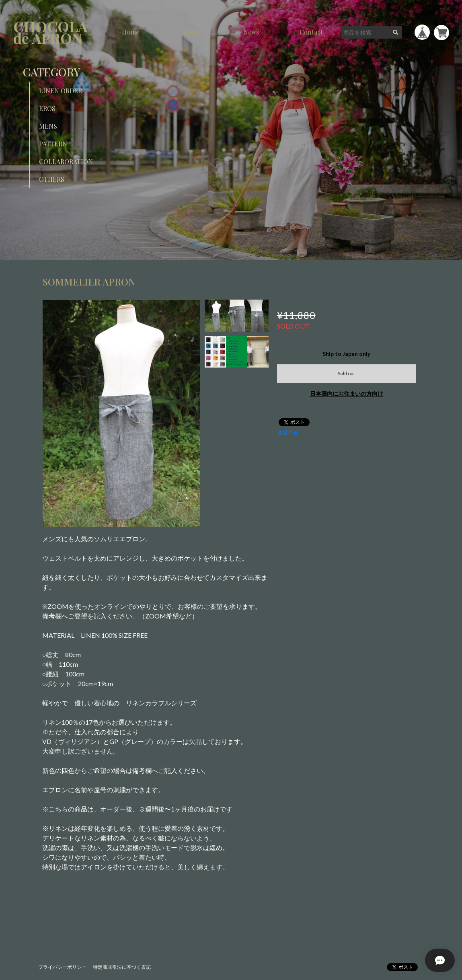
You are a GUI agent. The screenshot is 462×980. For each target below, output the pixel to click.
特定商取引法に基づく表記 (122, 967)
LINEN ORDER (61, 91)
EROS (47, 108)
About (191, 32)
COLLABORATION (66, 161)
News (251, 32)
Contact (311, 32)
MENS (48, 126)
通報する (287, 432)
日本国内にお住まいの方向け (347, 393)
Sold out (346, 373)
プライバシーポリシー (62, 967)
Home (130, 32)
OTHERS (52, 179)
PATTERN (53, 144)
